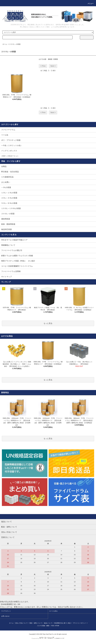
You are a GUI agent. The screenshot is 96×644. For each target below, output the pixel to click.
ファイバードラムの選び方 (12, 250)
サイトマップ (6, 277)
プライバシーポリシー (80, 623)
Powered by (48, 638)
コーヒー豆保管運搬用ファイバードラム (17, 266)
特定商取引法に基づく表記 (62, 623)
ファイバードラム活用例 (11, 271)
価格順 (50, 59)
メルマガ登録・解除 (43, 626)
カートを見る (53, 611)
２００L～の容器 (15, 44)
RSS (53, 626)
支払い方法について (21, 623)
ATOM (57, 626)
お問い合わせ (5, 616)
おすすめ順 (42, 59)
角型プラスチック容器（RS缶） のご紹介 (18, 261)
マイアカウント (6, 611)
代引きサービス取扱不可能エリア (14, 240)
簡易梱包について (8, 245)
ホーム (5, 44)
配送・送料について (36, 623)
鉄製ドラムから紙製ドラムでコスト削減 (17, 256)
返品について (48, 623)
